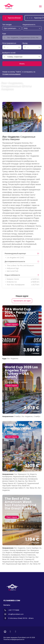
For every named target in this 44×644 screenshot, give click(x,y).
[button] (1, 18)
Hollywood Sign (12, 268)
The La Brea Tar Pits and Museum (19, 266)
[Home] (5, 631)
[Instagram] (16, 631)
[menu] (40, 6)
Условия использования (11, 74)
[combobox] (30, 28)
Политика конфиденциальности (14, 639)
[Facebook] (10, 631)
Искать (22, 64)
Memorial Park (11, 271)
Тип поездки (7, 25)
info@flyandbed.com (16, 614)
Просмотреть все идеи (22, 301)
